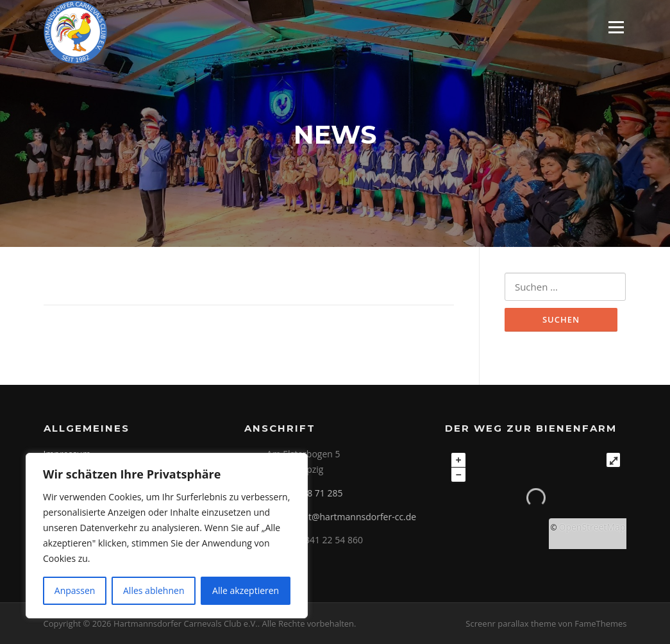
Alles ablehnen (154, 590)
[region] (167, 536)
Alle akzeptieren (246, 590)
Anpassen (75, 590)
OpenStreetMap (592, 527)
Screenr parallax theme (511, 623)
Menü (616, 27)
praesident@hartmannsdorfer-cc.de (341, 517)
